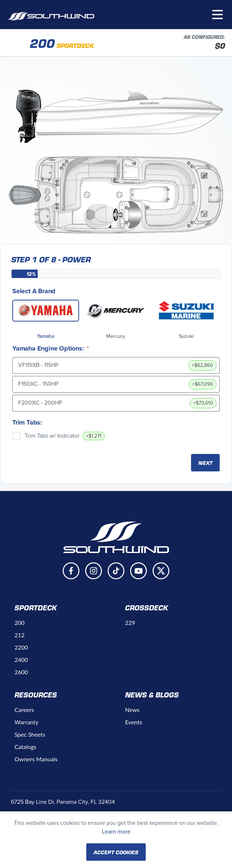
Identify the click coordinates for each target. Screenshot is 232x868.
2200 (21, 647)
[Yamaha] (46, 311)
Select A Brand (34, 291)
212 (20, 635)
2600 (21, 672)
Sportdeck (36, 607)
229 (130, 623)
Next (205, 463)
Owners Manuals (36, 759)
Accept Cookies (116, 852)
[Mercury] (116, 311)
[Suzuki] (186, 311)
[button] (217, 14)
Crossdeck (147, 607)
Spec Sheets (30, 734)
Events (134, 722)
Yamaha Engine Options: (48, 348)
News (132, 710)
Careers (24, 710)
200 (20, 623)
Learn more (116, 832)
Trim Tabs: (27, 422)
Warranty (26, 722)
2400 (21, 660)
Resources (36, 695)
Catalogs (25, 747)
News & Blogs (152, 695)
